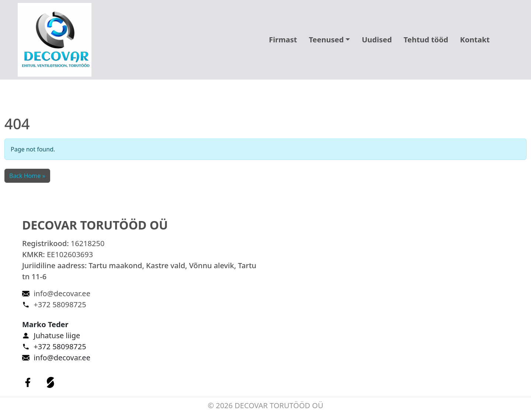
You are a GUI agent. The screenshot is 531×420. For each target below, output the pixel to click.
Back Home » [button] (27, 176)
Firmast (283, 40)
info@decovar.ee (62, 293)
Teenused (326, 40)
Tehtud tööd (426, 40)
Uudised (377, 40)
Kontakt (475, 40)
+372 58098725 (60, 304)
